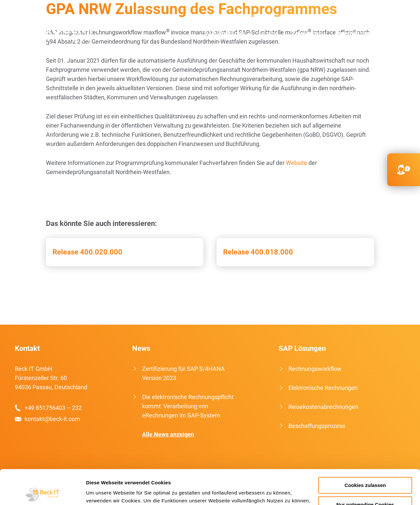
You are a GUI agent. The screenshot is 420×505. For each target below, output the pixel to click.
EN (383, 17)
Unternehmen (353, 33)
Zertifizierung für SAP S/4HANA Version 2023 (183, 373)
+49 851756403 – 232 (53, 408)
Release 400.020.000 (87, 252)
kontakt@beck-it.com (342, 16)
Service (268, 33)
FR (402, 17)
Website (296, 163)
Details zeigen (103, 492)
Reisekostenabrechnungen (323, 407)
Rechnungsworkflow (315, 369)
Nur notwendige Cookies (365, 470)
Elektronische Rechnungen (323, 388)
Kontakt (395, 33)
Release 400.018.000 (258, 252)
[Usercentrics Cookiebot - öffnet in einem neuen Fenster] (42, 492)
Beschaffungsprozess (317, 426)
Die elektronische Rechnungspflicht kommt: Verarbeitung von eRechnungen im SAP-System (188, 406)
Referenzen (307, 33)
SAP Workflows (225, 33)
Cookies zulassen (365, 451)
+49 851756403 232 (271, 16)
